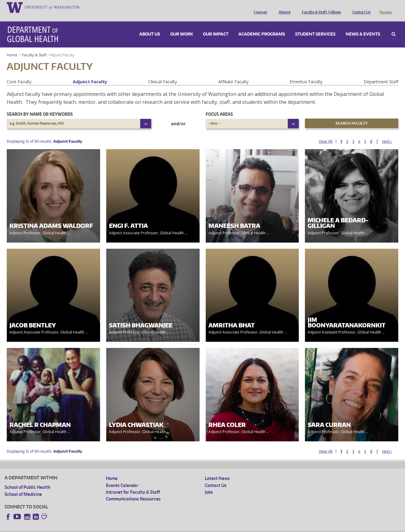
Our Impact (216, 26)
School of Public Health (27, 479)
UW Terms (111, 527)
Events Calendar (122, 477)
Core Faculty (19, 73)
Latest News (217, 470)
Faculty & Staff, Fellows (320, 7)
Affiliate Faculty (233, 73)
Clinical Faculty (163, 73)
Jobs (209, 483)
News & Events (363, 26)
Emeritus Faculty (306, 73)
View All (326, 133)
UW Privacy (86, 527)
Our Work (182, 26)
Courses (259, 7)
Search (394, 26)
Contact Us (360, 7)
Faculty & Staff (34, 46)
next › (387, 133)
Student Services (315, 26)
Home (12, 46)
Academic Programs (262, 26)
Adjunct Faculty (90, 73)
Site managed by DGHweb (147, 527)
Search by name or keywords (40, 106)
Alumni (283, 7)
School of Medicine (23, 486)
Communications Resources (133, 490)
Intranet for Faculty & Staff (133, 483)
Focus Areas (219, 106)
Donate (385, 7)
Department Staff (381, 73)
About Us (150, 26)
